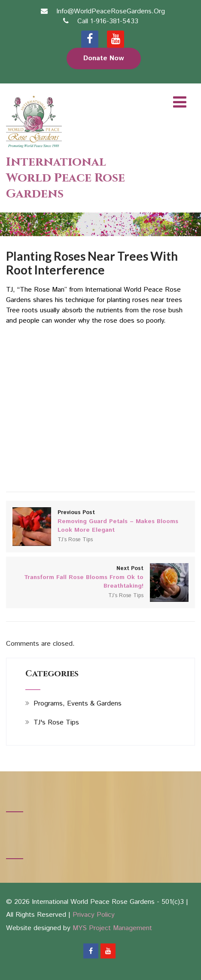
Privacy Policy (94, 915)
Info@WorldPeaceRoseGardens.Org (111, 11)
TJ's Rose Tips (56, 723)
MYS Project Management (112, 928)
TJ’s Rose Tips (75, 540)
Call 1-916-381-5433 (108, 21)
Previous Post (100, 521)
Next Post (100, 577)
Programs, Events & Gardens (78, 704)
